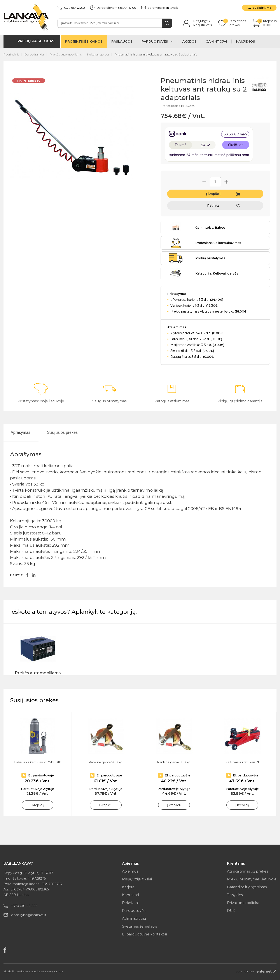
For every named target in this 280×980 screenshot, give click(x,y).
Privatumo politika (243, 903)
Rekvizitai (130, 903)
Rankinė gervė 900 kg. (106, 762)
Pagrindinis (11, 54)
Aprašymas (20, 432)
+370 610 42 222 (71, 8)
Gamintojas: (210, 228)
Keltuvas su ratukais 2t (242, 762)
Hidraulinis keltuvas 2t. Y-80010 (38, 762)
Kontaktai (130, 895)
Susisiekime (262, 8)
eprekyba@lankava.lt (160, 8)
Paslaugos (122, 41)
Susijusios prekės (62, 432)
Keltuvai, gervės (98, 54)
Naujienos (246, 41)
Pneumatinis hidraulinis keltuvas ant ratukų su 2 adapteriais (156, 54)
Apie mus (130, 871)
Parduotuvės (134, 911)
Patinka (213, 206)
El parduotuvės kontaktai (144, 934)
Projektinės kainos (84, 41)
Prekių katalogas (36, 41)
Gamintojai (216, 41)
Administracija (134, 919)
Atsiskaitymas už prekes (248, 871)
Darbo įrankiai (34, 54)
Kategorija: (217, 273)
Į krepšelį (213, 194)
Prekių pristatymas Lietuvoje (252, 879)
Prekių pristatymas (210, 258)
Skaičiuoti (236, 145)
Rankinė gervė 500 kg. (174, 762)
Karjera (128, 887)
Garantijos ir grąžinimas (247, 887)
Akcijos (189, 41)
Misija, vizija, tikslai (137, 879)
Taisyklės (235, 895)
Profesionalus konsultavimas (218, 243)
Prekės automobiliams (66, 54)
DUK (231, 911)
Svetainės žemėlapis (139, 926)
